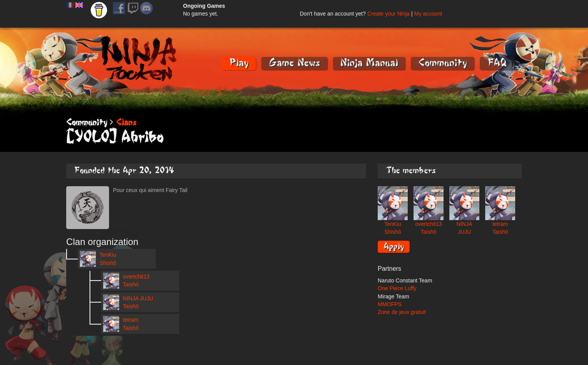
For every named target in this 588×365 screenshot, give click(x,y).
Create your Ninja (388, 14)
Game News (294, 63)
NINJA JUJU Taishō (128, 302)
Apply (394, 246)
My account (428, 14)
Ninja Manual (369, 63)
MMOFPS (390, 304)
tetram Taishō (121, 324)
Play (239, 63)
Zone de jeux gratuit (402, 312)
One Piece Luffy (397, 288)
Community (443, 63)
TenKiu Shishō (98, 259)
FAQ (497, 63)
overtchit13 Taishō (126, 281)
